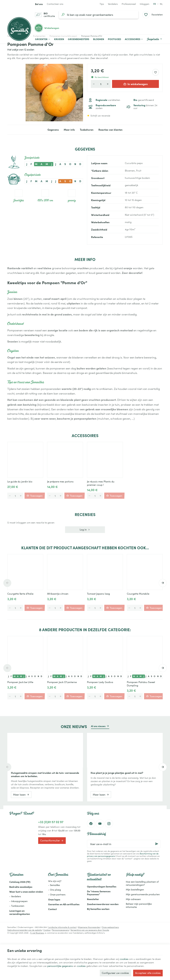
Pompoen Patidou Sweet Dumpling (141, 684)
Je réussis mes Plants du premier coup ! (101, 483)
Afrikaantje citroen (58, 594)
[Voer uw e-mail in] (124, 844)
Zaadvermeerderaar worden (103, 904)
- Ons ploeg (55, 890)
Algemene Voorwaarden (89, 927)
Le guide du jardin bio (20, 481)
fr (155, 4)
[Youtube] (100, 824)
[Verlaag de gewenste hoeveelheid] (94, 84)
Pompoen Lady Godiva (100, 682)
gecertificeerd (144, 100)
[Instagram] (109, 824)
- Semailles (54, 885)
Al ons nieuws (98, 726)
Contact (52, 909)
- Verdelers (15, 896)
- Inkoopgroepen (18, 901)
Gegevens (53, 130)
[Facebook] (91, 824)
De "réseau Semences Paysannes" (99, 893)
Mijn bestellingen (135, 890)
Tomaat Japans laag (98, 594)
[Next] (163, 583)
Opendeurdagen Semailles (102, 886)
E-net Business (37, 933)
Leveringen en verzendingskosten (20, 912)
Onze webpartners (110, 927)
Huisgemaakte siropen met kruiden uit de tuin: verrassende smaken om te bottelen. (45, 774)
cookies (124, 959)
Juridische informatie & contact (62, 927)
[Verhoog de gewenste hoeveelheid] (108, 84)
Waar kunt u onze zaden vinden (26, 892)
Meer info (69, 130)
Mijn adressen (133, 899)
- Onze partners (57, 894)
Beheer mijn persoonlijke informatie (139, 905)
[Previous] (7, 583)
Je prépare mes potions (60, 481)
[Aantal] (101, 84)
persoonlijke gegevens (60, 966)
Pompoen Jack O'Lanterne (62, 682)
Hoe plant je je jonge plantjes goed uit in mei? (117, 773)
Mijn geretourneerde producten (143, 894)
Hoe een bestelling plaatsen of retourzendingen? (142, 883)
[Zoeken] (63, 15)
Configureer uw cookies (115, 973)
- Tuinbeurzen (17, 906)
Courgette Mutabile (138, 594)
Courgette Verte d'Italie (20, 594)
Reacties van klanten (110, 130)
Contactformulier (52, 841)
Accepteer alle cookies (148, 973)
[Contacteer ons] (55, 4)
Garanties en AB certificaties (64, 904)
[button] (134, 39)
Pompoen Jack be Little (20, 682)
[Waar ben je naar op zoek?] (99, 15)
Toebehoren (87, 130)
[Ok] (157, 844)
